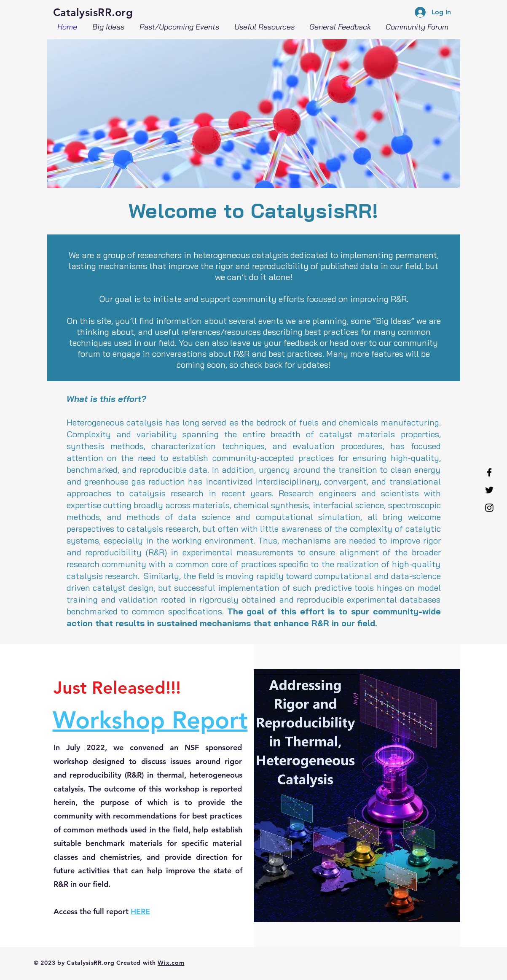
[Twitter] (489, 490)
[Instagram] (489, 508)
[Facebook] (489, 472)
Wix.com (171, 963)
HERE (140, 911)
